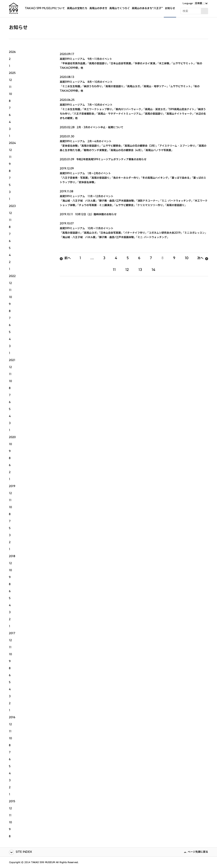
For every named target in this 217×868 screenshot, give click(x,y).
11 (114, 270)
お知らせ (170, 9)
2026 (12, 52)
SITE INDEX (24, 852)
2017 (12, 634)
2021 (12, 360)
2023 (12, 206)
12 (127, 270)
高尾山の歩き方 (98, 9)
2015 (12, 802)
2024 (12, 143)
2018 (12, 557)
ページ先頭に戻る (198, 852)
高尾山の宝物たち (77, 9)
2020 (12, 438)
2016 (12, 718)
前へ (68, 258)
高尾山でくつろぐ (120, 9)
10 (187, 258)
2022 (12, 276)
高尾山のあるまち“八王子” (147, 9)
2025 (12, 73)
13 (140, 270)
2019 (12, 487)
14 (153, 270)
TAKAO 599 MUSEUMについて (45, 9)
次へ (200, 258)
